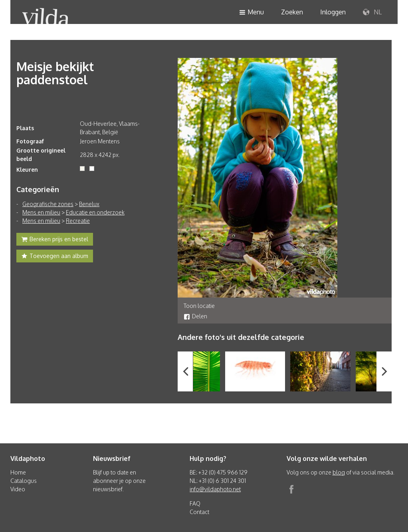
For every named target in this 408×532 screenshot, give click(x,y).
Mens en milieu (41, 212)
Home (18, 472)
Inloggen (333, 12)
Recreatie (78, 221)
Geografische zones (48, 204)
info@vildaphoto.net (215, 489)
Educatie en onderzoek (95, 212)
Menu (252, 13)
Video (18, 489)
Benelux (89, 204)
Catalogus (24, 481)
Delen (195, 316)
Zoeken (292, 12)
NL (372, 12)
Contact (199, 512)
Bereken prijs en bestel (55, 240)
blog (339, 472)
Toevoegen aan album (55, 257)
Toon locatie (199, 306)
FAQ (195, 503)
